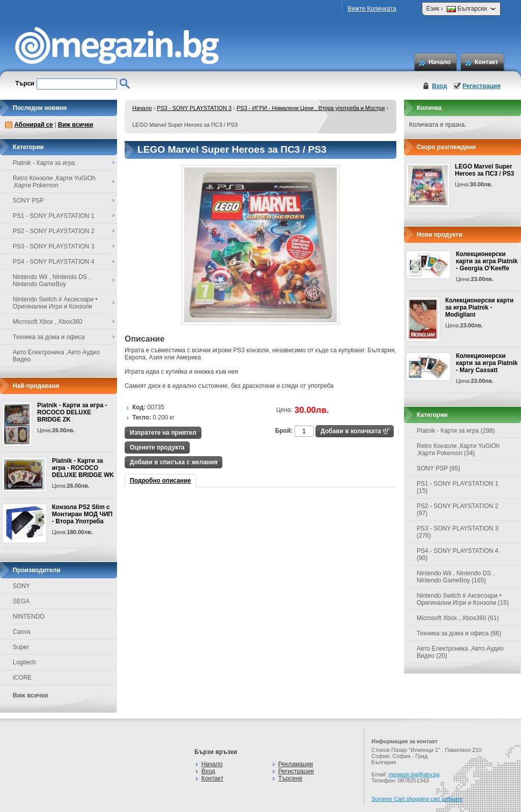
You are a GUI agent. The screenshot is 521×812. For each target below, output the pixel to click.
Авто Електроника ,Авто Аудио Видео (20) (460, 652)
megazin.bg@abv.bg (414, 774)
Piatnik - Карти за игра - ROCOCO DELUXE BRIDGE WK (83, 468)
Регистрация (482, 86)
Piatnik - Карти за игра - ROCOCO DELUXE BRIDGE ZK (72, 412)
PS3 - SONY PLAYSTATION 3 (194, 108)
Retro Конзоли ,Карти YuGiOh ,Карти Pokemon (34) (458, 450)
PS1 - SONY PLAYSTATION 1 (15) (458, 487)
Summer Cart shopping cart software (417, 799)
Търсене (290, 778)
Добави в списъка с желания (173, 462)
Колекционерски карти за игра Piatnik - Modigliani (479, 307)
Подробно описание (160, 481)
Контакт (486, 62)
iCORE (22, 678)
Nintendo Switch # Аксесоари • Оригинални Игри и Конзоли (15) (463, 599)
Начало (439, 62)
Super (21, 647)
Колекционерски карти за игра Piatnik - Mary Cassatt (487, 363)
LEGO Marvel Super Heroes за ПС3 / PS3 (484, 170)
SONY (21, 586)
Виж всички (76, 125)
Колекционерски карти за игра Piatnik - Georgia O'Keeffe (487, 261)
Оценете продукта (157, 447)
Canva (22, 632)
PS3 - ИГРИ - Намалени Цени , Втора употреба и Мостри (311, 108)
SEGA (21, 601)
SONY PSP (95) (439, 468)
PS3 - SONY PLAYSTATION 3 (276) (458, 532)
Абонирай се (34, 125)
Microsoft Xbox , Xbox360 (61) (458, 618)
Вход (440, 86)
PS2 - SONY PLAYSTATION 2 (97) (458, 510)
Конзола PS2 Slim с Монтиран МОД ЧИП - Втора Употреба (82, 514)
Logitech (24, 662)
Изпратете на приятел (163, 433)
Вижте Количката (372, 9)
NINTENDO (29, 617)
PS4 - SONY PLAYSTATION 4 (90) (458, 554)
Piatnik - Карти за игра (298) (456, 431)
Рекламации (296, 764)
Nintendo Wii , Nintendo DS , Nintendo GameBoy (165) (456, 577)
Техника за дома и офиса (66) (459, 633)
